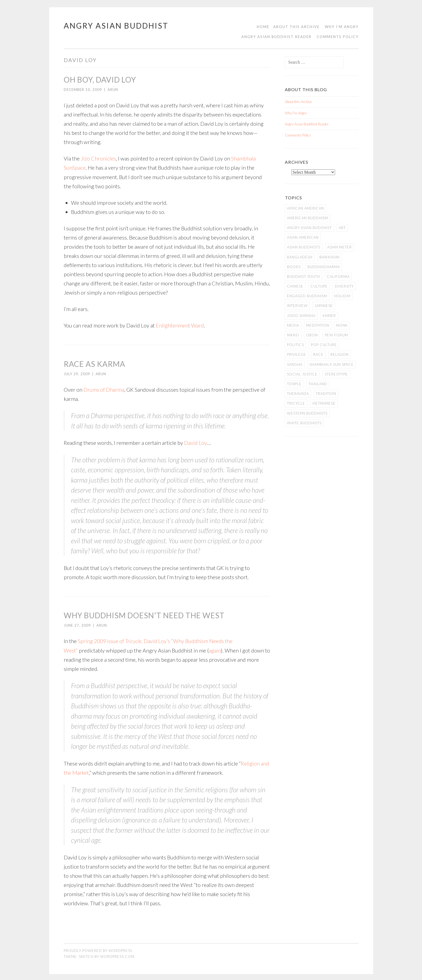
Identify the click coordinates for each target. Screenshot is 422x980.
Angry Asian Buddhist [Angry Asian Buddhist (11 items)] (309, 228)
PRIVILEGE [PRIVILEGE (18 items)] (297, 354)
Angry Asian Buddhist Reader (276, 37)
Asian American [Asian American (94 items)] (303, 237)
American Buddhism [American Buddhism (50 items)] (308, 218)
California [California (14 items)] (338, 276)
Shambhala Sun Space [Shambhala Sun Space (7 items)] (332, 364)
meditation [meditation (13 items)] (318, 325)
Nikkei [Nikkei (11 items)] (293, 335)
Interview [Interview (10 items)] (297, 306)
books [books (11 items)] (294, 267)
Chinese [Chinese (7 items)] (295, 286)
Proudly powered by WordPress (98, 949)
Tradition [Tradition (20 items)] (326, 394)
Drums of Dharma (104, 389)
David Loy (196, 442)
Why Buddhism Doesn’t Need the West (144, 614)
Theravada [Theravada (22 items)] (298, 394)
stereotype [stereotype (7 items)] (336, 374)
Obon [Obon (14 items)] (312, 335)
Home (263, 27)
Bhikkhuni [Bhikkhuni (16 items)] (330, 257)
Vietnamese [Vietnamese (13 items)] (324, 403)
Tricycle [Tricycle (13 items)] (296, 403)
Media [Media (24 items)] (293, 325)
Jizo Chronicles (98, 158)
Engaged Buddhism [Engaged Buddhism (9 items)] (307, 296)
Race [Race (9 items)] (318, 354)
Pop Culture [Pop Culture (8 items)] (324, 345)
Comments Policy (338, 37)
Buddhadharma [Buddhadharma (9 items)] (324, 267)
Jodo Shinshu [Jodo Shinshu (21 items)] (301, 316)
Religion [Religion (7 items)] (340, 354)
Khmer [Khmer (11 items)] (329, 316)
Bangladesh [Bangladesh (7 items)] (300, 257)
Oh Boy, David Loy (100, 80)
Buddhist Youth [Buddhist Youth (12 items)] (303, 276)
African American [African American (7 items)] (305, 208)
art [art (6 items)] (342, 228)
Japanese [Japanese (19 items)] (324, 306)
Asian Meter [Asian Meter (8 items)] (340, 247)
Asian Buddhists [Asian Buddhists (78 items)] (304, 247)
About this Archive (296, 27)
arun (113, 90)
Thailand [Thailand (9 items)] (318, 384)
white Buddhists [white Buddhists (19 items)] (304, 423)
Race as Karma (94, 363)
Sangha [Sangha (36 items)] (295, 364)
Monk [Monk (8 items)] (342, 325)
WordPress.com (117, 955)
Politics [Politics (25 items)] (296, 345)
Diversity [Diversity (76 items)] (344, 286)
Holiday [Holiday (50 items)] (342, 296)
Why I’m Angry (342, 27)
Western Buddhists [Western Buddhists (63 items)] (307, 413)
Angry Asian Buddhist (116, 26)
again (215, 649)
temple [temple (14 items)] (294, 384)
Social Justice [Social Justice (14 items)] (302, 374)
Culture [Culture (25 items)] (319, 286)
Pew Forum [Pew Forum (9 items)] (336, 335)
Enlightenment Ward (180, 325)
